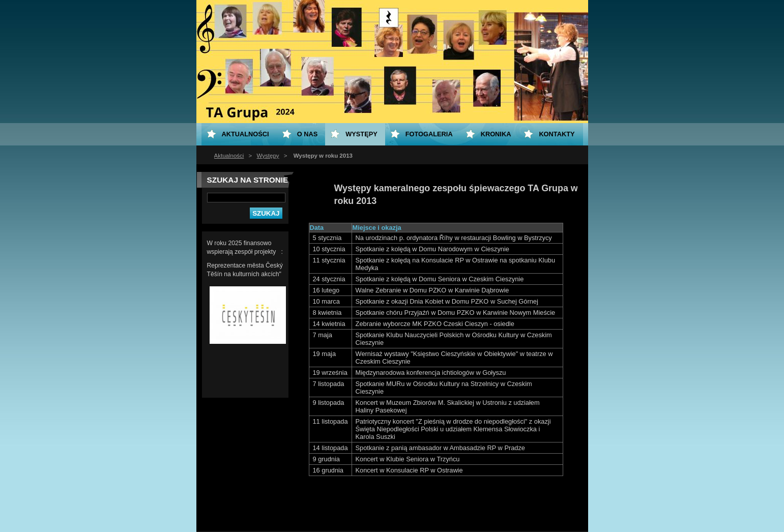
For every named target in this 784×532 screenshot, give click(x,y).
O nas (308, 134)
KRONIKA (496, 134)
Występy (268, 156)
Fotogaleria (429, 134)
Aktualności (229, 156)
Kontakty (557, 134)
